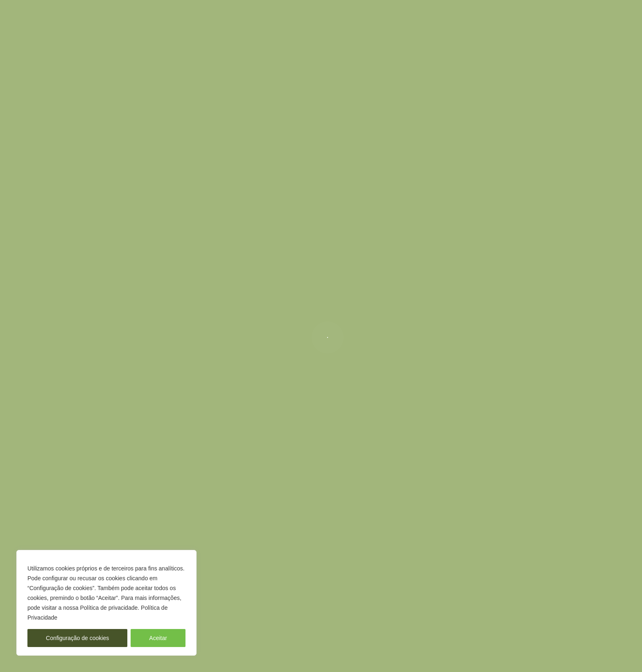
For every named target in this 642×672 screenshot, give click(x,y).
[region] (106, 603)
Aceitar (158, 638)
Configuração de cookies (77, 638)
